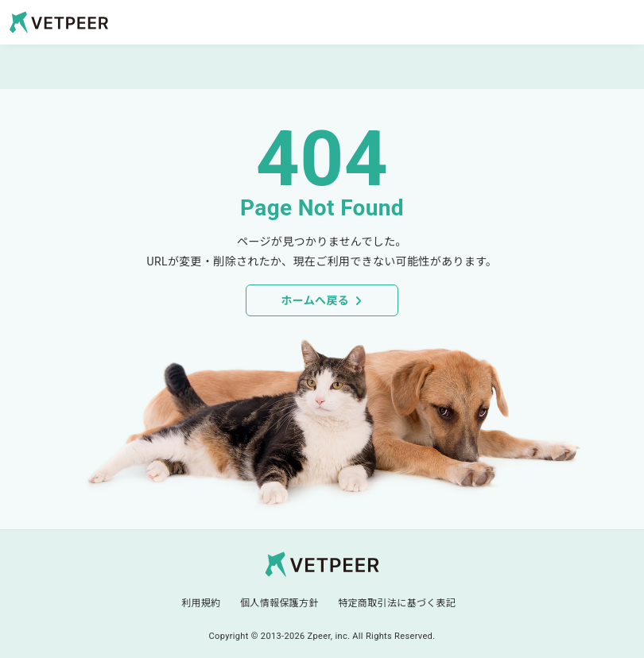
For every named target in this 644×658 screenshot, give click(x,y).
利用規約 (201, 603)
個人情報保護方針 (279, 603)
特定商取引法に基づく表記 (397, 603)
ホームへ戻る (315, 300)
